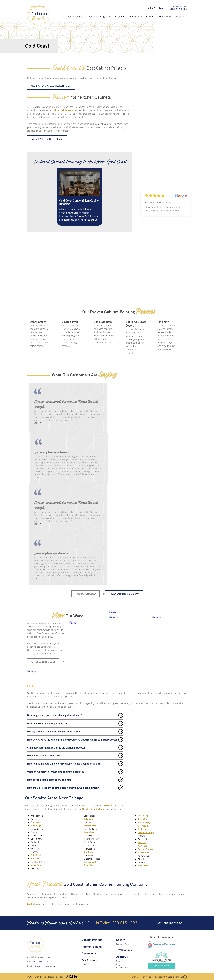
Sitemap (129, 976)
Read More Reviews (85, 594)
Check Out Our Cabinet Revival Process (52, 86)
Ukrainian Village (146, 829)
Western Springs (145, 845)
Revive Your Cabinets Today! (124, 594)
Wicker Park (143, 849)
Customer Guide (89, 964)
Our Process (135, 16)
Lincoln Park (90, 826)
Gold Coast (36, 855)
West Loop (143, 839)
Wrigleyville (143, 862)
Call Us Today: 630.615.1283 (112, 922)
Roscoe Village (145, 819)
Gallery (150, 16)
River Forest (90, 865)
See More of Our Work (43, 662)
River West (143, 816)
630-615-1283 (41, 961)
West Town (143, 842)
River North (90, 868)
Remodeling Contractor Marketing (169, 976)
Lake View (89, 819)
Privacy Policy (142, 976)
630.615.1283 (179, 9)
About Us (180, 16)
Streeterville (143, 822)
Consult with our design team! (48, 139)
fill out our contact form (94, 809)
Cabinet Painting (75, 16)
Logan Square (91, 832)
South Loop (143, 826)
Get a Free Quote (156, 8)
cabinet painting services (65, 110)
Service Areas (122, 967)
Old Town (88, 852)
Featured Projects (124, 944)
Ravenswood (90, 862)
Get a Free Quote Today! (170, 922)
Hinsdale (35, 858)
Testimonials (164, 16)
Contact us (33, 904)
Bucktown (35, 822)
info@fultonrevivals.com (44, 966)
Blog (118, 964)
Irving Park (36, 865)
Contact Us (121, 960)
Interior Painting (117, 16)
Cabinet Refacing (96, 16)
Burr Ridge (36, 826)
